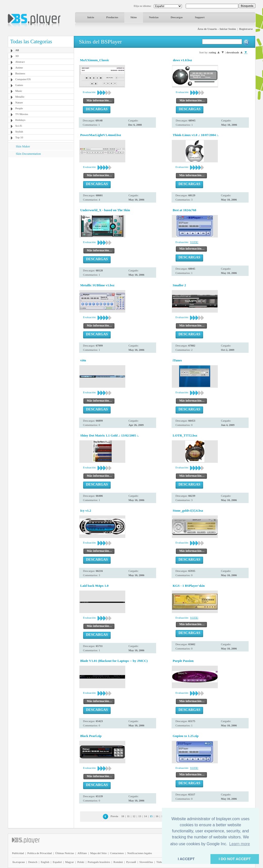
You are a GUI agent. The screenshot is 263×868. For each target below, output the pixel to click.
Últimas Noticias (65, 853)
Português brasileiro (99, 862)
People (19, 108)
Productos (112, 17)
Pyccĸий (131, 862)
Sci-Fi (19, 126)
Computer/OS (23, 79)
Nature (19, 102)
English (45, 862)
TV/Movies (22, 114)
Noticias (154, 17)
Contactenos (117, 853)
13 (140, 816)
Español (57, 862)
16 (157, 816)
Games (19, 85)
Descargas (177, 17)
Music (19, 91)
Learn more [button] (240, 844)
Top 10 (19, 137)
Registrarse (246, 29)
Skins (134, 17)
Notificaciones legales (140, 853)
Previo (114, 816)
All (17, 50)
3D (17, 56)
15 (151, 816)
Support (200, 17)
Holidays (20, 120)
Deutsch (33, 862)
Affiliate (82, 853)
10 (123, 816)
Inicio (91, 17)
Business (20, 73)
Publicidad (18, 853)
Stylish (19, 132)
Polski (81, 862)
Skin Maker (23, 146)
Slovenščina (146, 862)
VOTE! (194, 242)
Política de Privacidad (40, 853)
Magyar (69, 862)
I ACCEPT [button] (186, 859)
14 (145, 816)
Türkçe (160, 862)
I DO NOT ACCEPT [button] (235, 859)
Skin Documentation (28, 154)
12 (134, 816)
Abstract (20, 62)
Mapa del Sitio (98, 853)
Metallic (20, 97)
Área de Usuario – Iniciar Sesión (217, 29)
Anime (19, 68)
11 (128, 816)
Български (19, 862)
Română (118, 862)
